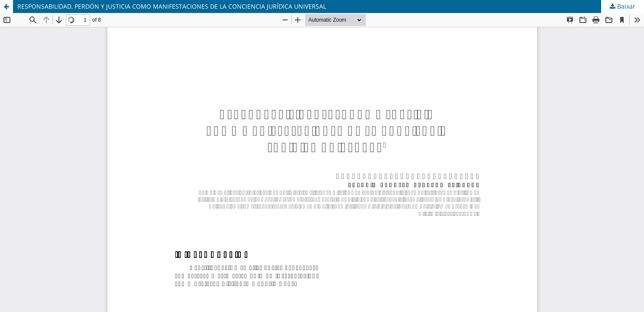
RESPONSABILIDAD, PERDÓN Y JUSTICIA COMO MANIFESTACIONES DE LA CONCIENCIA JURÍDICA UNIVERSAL (172, 6)
